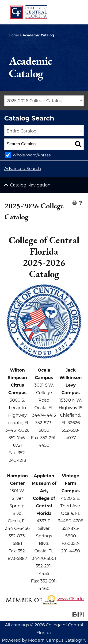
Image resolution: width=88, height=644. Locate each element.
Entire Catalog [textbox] (22, 131)
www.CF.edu (71, 599)
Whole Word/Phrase (32, 155)
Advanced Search (23, 169)
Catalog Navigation (30, 185)
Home (14, 35)
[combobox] (44, 101)
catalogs (20, 625)
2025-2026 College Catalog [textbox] (35, 101)
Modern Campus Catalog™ (57, 640)
